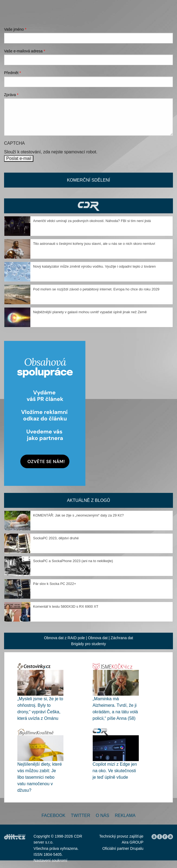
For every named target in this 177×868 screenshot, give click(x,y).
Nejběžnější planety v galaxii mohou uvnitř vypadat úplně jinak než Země (90, 312)
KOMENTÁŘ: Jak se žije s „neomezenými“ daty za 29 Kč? (78, 515)
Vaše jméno (15, 29)
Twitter (81, 815)
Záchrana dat (122, 638)
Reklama (125, 815)
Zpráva (11, 95)
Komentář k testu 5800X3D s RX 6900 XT (66, 606)
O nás (102, 815)
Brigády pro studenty (88, 644)
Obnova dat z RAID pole (64, 638)
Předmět (12, 73)
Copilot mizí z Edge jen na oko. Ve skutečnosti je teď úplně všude (115, 771)
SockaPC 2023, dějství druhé (56, 538)
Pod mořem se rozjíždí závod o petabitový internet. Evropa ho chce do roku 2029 (96, 289)
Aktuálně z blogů (89, 500)
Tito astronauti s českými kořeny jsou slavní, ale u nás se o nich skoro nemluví (94, 244)
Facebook (53, 815)
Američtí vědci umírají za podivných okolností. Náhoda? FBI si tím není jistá (92, 221)
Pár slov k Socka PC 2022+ (55, 584)
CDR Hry (89, 206)
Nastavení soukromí (51, 860)
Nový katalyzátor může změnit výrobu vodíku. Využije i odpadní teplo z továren (94, 266)
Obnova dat (98, 638)
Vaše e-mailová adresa (25, 51)
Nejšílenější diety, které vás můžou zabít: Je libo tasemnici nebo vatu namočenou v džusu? (40, 777)
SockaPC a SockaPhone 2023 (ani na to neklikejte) (73, 561)
